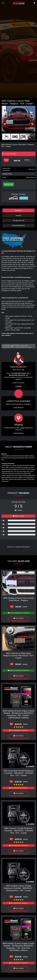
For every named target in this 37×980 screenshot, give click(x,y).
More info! (32, 169)
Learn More (24, 198)
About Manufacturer (18, 225)
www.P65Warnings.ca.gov (23, 347)
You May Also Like (18, 220)
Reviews (18, 215)
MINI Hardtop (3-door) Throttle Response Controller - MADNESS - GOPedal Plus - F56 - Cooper (18, 888)
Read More (18, 408)
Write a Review (19, 516)
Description (19, 210)
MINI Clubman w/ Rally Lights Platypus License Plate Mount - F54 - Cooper (18, 656)
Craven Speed (30, 177)
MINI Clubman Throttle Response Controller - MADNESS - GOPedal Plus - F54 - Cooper (18, 831)
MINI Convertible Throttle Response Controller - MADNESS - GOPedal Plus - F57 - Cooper (18, 773)
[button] (33, 119)
